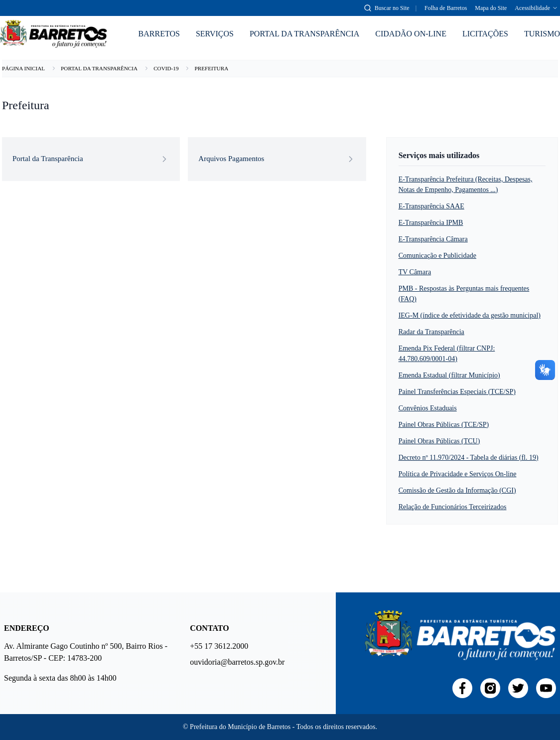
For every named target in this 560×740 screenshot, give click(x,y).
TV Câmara (415, 272)
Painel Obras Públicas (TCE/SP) (444, 425)
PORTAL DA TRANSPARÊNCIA (304, 34)
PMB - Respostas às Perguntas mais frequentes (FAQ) (464, 294)
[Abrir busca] (387, 8)
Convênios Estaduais (428, 408)
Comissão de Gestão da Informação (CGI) (457, 490)
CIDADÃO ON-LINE (411, 34)
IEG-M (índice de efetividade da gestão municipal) (470, 315)
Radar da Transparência (431, 332)
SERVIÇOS (215, 34)
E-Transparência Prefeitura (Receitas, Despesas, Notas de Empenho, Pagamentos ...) (466, 185)
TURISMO (542, 34)
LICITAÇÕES (485, 34)
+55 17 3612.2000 (219, 646)
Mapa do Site (491, 8)
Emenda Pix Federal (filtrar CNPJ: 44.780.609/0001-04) (447, 354)
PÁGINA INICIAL (23, 68)
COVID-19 (166, 68)
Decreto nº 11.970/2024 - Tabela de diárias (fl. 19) (469, 458)
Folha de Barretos (446, 8)
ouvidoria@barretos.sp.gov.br (236, 662)
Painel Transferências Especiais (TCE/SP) (457, 392)
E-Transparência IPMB (431, 223)
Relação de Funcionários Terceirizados (453, 507)
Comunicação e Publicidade (437, 256)
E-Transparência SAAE (431, 206)
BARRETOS (159, 34)
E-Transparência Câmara (433, 239)
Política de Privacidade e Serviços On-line (458, 474)
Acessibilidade (536, 8)
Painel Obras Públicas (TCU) (439, 441)
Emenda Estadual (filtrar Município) (449, 375)
